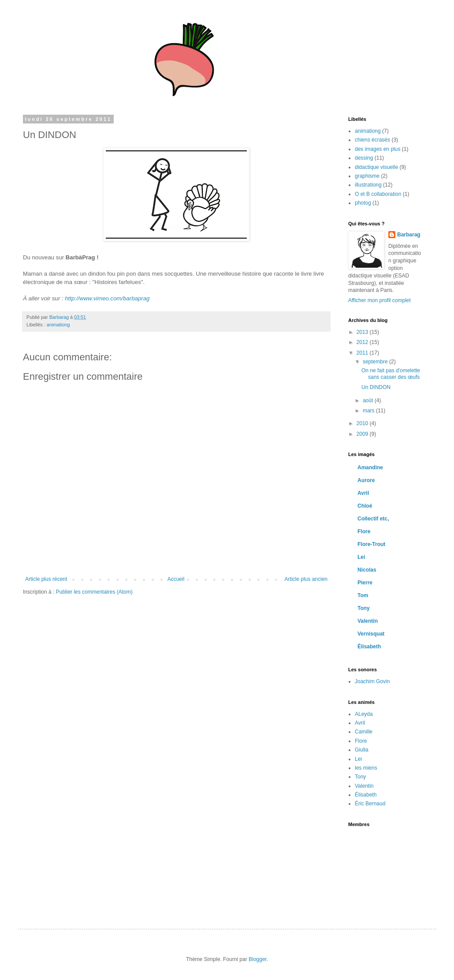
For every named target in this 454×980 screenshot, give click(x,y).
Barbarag (409, 235)
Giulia (362, 750)
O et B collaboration (378, 194)
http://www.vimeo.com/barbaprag (107, 298)
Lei (361, 557)
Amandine (370, 468)
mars (369, 411)
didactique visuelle (376, 167)
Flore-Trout (371, 544)
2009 (363, 434)
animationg (58, 325)
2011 (363, 353)
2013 (363, 332)
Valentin (368, 621)
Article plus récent (46, 579)
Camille (364, 732)
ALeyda (364, 714)
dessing (364, 158)
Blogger (258, 959)
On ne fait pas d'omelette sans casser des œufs (391, 374)
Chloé (365, 506)
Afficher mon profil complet (380, 300)
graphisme (367, 176)
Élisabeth (369, 647)
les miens (366, 768)
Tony (364, 608)
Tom (363, 595)
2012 (363, 342)
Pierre (365, 583)
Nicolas (367, 570)
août (369, 400)
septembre (376, 362)
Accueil (176, 579)
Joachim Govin (372, 681)
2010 (363, 423)
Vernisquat (371, 634)
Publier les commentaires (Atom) (94, 592)
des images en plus (378, 149)
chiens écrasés (372, 140)
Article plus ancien (306, 579)
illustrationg (368, 185)
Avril (363, 493)
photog (363, 203)
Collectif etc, (373, 519)
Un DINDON (376, 387)
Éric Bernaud (370, 804)
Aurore (366, 480)
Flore (364, 531)
